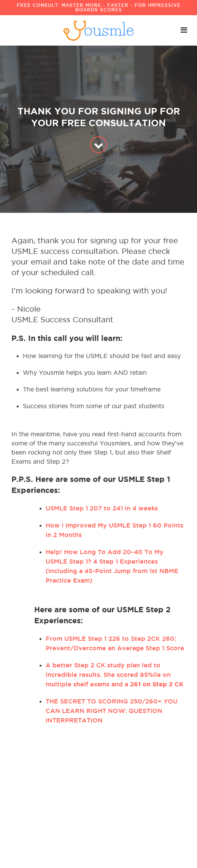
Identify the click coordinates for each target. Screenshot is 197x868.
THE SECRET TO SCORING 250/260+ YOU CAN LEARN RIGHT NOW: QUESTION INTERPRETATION (112, 711)
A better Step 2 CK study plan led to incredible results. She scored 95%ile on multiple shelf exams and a (115, 675)
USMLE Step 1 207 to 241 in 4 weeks (102, 508)
